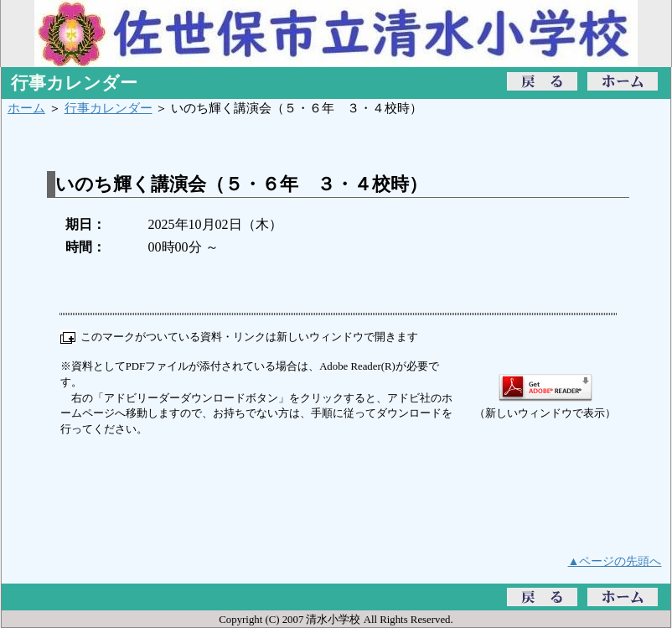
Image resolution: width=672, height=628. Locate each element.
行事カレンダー (109, 108)
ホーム (26, 108)
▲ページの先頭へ (615, 561)
